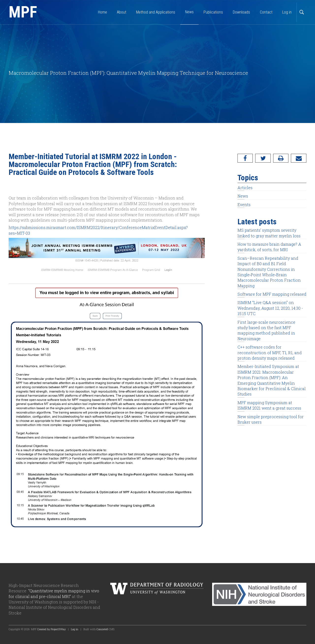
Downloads (241, 12)
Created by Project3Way (51, 629)
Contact (266, 12)
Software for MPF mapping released (272, 294)
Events (244, 205)
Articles (245, 188)
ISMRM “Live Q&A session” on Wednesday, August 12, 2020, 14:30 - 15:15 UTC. (270, 308)
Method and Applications (156, 12)
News (243, 196)
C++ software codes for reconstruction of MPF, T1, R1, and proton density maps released (270, 353)
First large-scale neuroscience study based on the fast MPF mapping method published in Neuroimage (266, 330)
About (122, 12)
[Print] (281, 158)
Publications (213, 12)
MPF (23, 12)
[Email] (299, 158)
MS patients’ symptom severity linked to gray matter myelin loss (269, 233)
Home (102, 12)
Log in (287, 12)
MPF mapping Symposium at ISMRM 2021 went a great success (269, 405)
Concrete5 (102, 629)
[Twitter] (263, 158)
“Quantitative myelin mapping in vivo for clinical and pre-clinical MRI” (54, 593)
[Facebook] (245, 158)
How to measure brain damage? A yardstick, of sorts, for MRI (269, 247)
